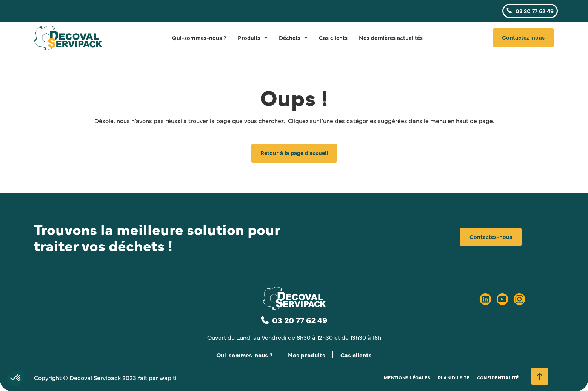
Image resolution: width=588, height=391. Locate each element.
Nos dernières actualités (391, 38)
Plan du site (454, 377)
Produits (253, 38)
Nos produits (307, 355)
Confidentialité (498, 377)
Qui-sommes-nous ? (199, 38)
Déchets (293, 38)
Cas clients (333, 38)
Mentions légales (407, 377)
